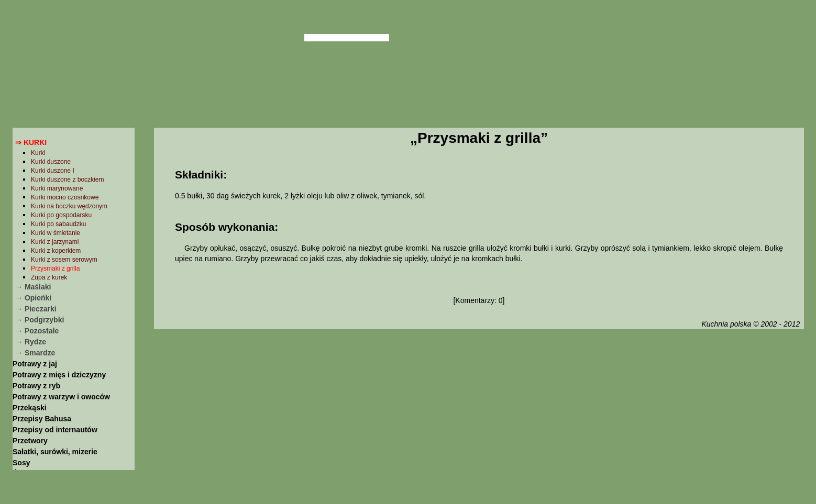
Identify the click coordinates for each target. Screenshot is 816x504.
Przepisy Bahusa (42, 419)
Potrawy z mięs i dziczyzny (59, 375)
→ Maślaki (33, 287)
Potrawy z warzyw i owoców (61, 397)
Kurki (38, 153)
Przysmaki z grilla (55, 268)
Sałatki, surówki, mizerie (55, 452)
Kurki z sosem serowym (64, 260)
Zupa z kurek (49, 277)
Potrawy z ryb (36, 386)
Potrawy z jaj (35, 364)
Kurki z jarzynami (55, 242)
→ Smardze (35, 353)
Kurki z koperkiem (56, 251)
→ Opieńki (33, 298)
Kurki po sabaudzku (58, 224)
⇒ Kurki (31, 142)
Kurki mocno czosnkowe (65, 197)
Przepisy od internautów (55, 430)
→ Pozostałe (37, 331)
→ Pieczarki (36, 309)
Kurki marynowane (57, 188)
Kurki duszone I (53, 171)
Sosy (21, 463)
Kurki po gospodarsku (61, 215)
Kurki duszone (51, 162)
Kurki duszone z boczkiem (67, 180)
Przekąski (30, 408)
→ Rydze (31, 342)
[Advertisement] (479, 415)
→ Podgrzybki (40, 320)
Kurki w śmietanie (56, 233)
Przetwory (30, 441)
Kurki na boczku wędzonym (69, 206)
